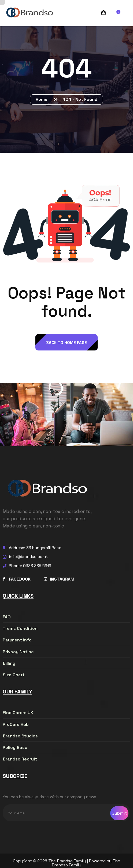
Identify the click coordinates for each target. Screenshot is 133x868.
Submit (119, 813)
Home (43, 99)
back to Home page (66, 343)
